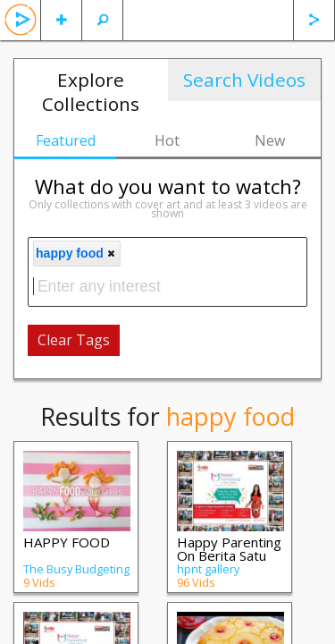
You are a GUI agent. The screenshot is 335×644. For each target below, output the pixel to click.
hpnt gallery (208, 569)
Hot (167, 140)
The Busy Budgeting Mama (76, 575)
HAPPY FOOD (67, 542)
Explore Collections (91, 92)
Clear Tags (74, 340)
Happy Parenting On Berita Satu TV (229, 555)
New (270, 140)
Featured (66, 140)
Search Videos (244, 80)
